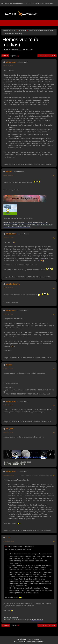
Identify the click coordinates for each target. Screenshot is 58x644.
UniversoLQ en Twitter (12, 222)
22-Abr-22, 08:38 (8, 237)
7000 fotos (35, 225)
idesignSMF (40, 642)
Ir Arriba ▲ (38, 639)
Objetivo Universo (37, 620)
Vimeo (29, 225)
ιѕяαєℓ (52, 30)
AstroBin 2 (22, 225)
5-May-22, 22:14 (8, 369)
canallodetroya (13, 284)
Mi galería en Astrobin (11, 618)
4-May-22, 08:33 (8, 314)
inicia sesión (40, 3)
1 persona (8, 190)
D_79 (8, 537)
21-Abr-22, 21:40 (8, 175)
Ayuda (19, 639)
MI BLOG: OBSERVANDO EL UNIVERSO (17, 462)
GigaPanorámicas (46, 225)
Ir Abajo (5, 56)
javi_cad (10, 429)
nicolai (9, 365)
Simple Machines (31, 642)
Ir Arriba (6, 625)
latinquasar (11, 62)
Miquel (9, 171)
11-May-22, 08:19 (9, 475)
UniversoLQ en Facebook (29, 222)
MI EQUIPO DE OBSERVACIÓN (14, 464)
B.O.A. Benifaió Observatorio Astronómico (17, 227)
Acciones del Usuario (47, 56)
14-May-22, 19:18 (9, 541)
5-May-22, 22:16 (8, 405)
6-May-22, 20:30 (8, 432)
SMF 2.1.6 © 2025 (19, 642)
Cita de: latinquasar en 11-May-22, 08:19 (21, 547)
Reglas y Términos (28, 639)
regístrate (50, 3)
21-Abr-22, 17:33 (8, 66)
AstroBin (14, 225)
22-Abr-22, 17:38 (8, 288)
